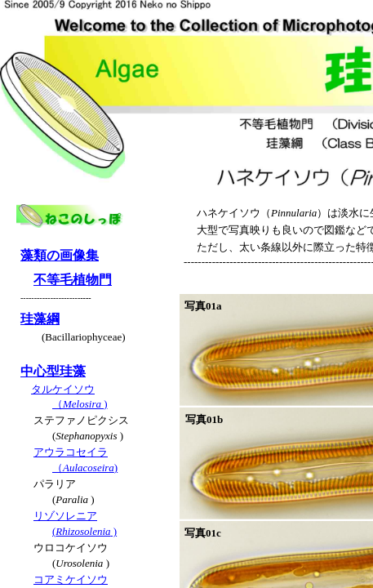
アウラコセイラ (71, 452)
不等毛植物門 (73, 280)
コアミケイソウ (71, 579)
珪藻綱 (40, 319)
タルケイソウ (63, 389)
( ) (84, 531)
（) (80, 404)
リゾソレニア (65, 516)
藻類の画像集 (60, 255)
